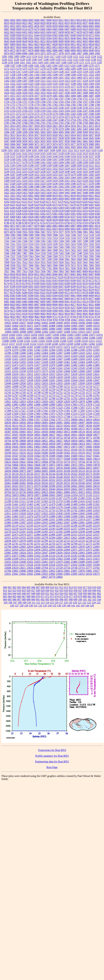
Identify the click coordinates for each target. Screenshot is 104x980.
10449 (59, 323)
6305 (67, 208)
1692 (19, 99)
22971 (74, 550)
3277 (49, 129)
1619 (79, 90)
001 (10, 587)
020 (99, 587)
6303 (55, 208)
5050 (25, 141)
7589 (13, 259)
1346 (55, 75)
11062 (63, 335)
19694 (45, 462)
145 (92, 606)
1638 (67, 93)
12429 (96, 356)
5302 (61, 177)
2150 (85, 108)
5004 (55, 132)
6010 (55, 196)
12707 (45, 386)
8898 (43, 305)
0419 (85, 29)
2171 (13, 114)
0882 (49, 50)
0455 (43, 32)
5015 (25, 135)
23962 (52, 574)
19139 (52, 450)
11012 (74, 332)
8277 (7, 292)
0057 (43, 26)
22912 (8, 550)
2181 (67, 114)
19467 (22, 459)
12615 (52, 374)
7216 (43, 244)
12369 (45, 347)
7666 (55, 265)
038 (85, 590)
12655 (59, 383)
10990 (82, 329)
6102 (7, 202)
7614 (37, 262)
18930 (45, 444)
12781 (96, 395)
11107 (70, 341)
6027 (31, 199)
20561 (8, 486)
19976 (8, 468)
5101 (10, 150)
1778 (31, 105)
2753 (67, 120)
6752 (43, 223)
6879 (37, 226)
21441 (15, 504)
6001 (31, 196)
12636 (15, 380)
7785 (43, 268)
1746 (55, 99)
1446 (37, 78)
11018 (96, 332)
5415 (61, 190)
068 (29, 596)
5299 (43, 177)
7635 (79, 262)
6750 (31, 223)
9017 (73, 305)
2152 (97, 108)
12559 (30, 371)
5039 (67, 138)
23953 (45, 574)
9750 (85, 317)
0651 (37, 41)
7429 (91, 250)
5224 (67, 168)
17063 (74, 404)
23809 (30, 571)
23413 (89, 559)
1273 (13, 69)
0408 (73, 29)
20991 (52, 495)
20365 (74, 480)
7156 (73, 238)
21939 (37, 519)
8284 (25, 292)
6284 (13, 208)
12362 (92, 344)
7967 (49, 271)
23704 (45, 568)
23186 (82, 556)
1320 (31, 72)
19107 (15, 450)
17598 (30, 417)
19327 (89, 453)
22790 (8, 547)
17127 (8, 407)
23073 (15, 556)
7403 (43, 250)
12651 (30, 383)
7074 (55, 232)
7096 (55, 235)
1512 (49, 81)
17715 (74, 417)
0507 (7, 35)
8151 (31, 280)
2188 (91, 114)
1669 (91, 93)
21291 (89, 498)
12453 (8, 362)
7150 (37, 238)
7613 (31, 262)
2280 (97, 117)
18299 (96, 426)
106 (10, 602)
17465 (37, 414)
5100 (4, 150)
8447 (25, 299)
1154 (82, 59)
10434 (96, 320)
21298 (8, 501)
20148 (59, 474)
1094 (23, 56)
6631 (13, 220)
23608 (8, 568)
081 (90, 596)
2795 (61, 123)
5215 (19, 168)
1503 (13, 81)
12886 (37, 404)
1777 (25, 105)
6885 (67, 226)
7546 (67, 253)
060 (90, 593)
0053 (19, 26)
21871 (22, 516)
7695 (97, 265)
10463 (8, 326)
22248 (59, 529)
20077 (30, 471)
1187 (100, 62)
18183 (44, 426)
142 (78, 606)
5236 (43, 171)
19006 (74, 444)
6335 (37, 211)
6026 (25, 199)
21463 (30, 504)
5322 (73, 180)
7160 (97, 238)
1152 (70, 59)
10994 (8, 332)
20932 (8, 495)
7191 (7, 244)
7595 (31, 259)
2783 (91, 120)
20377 (82, 480)
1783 (61, 105)
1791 (13, 108)
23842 (37, 571)
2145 (55, 108)
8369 (61, 292)
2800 (91, 123)
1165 (46, 62)
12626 (37, 377)
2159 (43, 111)
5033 (31, 138)
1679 (49, 96)
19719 (67, 462)
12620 (89, 374)
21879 (45, 516)
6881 (43, 226)
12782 (8, 398)
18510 (82, 432)
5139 (25, 156)
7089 (31, 235)
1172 (88, 62)
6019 (79, 196)
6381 (55, 214)
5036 (49, 138)
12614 (45, 374)
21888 (67, 516)
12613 (37, 374)
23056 (74, 553)
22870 (82, 547)
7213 (25, 244)
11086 (41, 338)
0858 (85, 47)
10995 (15, 332)
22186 (74, 525)
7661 (37, 265)
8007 (79, 271)
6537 (73, 217)
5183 (55, 162)
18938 (52, 444)
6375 (49, 214)
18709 (22, 438)
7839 (79, 268)
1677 (37, 96)
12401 (30, 353)
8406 (79, 295)
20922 (89, 492)
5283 (97, 174)
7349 (67, 247)
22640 (82, 538)
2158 (37, 111)
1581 (97, 87)
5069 (31, 144)
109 (24, 602)
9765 (55, 320)
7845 (85, 268)
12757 (89, 392)
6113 (19, 202)
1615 (55, 90)
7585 (91, 256)
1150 (58, 59)
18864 (8, 444)
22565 (37, 538)
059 (85, 593)
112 (38, 602)
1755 (13, 102)
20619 (8, 489)
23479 (59, 562)
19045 (15, 447)
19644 (30, 462)
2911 (79, 126)
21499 (89, 504)
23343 (45, 559)
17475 (52, 414)
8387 (25, 295)
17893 (22, 420)
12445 (45, 359)
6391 (73, 214)
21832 (45, 513)
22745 (30, 544)
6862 (7, 226)
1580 (91, 87)
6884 (61, 226)
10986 (52, 329)
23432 (8, 562)
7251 (85, 244)
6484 (43, 217)
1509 (31, 81)
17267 (82, 407)
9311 (97, 311)
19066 (52, 447)
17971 (59, 420)
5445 (67, 193)
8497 (49, 302)
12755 (82, 392)
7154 (61, 238)
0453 (31, 32)
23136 (59, 556)
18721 (30, 438)
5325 (91, 180)
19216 (22, 453)
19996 (30, 468)
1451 (61, 78)
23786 (8, 571)
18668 (89, 435)
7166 (25, 241)
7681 (85, 265)
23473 (52, 562)
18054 (30, 423)
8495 (43, 302)
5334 (49, 184)
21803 (82, 510)
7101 (61, 235)
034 (66, 590)
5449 (91, 193)
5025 (79, 135)
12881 (96, 401)
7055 (25, 232)
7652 (19, 265)
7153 (55, 238)
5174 (97, 159)
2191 (13, 117)
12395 (96, 350)
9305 (85, 311)
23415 (96, 559)
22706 (45, 541)
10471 (30, 326)
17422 (96, 410)
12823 (22, 401)
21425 (89, 501)
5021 (61, 135)
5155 (79, 156)
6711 (91, 220)
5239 (61, 171)
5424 (19, 193)
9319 (31, 314)
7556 (7, 256)
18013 (82, 420)
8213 (97, 286)
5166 (49, 159)
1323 (49, 72)
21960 (59, 519)
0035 (79, 23)
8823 (19, 305)
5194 (19, 165)
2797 (73, 123)
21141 (15, 498)
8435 (7, 299)
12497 (37, 368)
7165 (19, 241)
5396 (73, 187)
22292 (30, 532)
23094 (30, 556)
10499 (89, 326)
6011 (61, 196)
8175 (13, 283)
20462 (8, 483)
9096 (31, 308)
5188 (79, 162)
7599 (55, 259)
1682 (61, 96)
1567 (13, 87)
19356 (22, 456)
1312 (85, 69)
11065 (77, 335)
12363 (99, 344)
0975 (13, 53)
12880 (89, 401)
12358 (70, 344)
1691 (13, 99)
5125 (43, 153)
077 (71, 596)
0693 (85, 41)
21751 (45, 510)
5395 (67, 187)
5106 (40, 150)
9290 (25, 311)
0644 (97, 38)
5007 (73, 132)
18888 (22, 444)
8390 (31, 295)
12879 (82, 401)
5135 (97, 153)
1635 (55, 93)
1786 (79, 105)
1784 (67, 105)
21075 (82, 495)
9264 (85, 308)
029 (43, 590)
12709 (59, 386)
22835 (52, 547)
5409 (25, 190)
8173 (97, 280)
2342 (25, 120)
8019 (97, 271)
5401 (7, 190)
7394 (25, 250)
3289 (25, 132)
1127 (10, 59)
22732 (96, 541)
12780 (89, 395)
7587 (7, 259)
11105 (56, 341)
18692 (8, 438)
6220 (85, 202)
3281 (73, 129)
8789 (91, 302)
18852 (82, 441)
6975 (7, 232)
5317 (43, 180)
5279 (73, 174)
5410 (31, 190)
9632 (61, 314)
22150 (30, 525)
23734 (67, 568)
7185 (67, 241)
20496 (30, 483)
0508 (13, 35)
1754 (7, 102)
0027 (31, 23)
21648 (67, 507)
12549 (89, 368)
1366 (19, 78)
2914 (97, 126)
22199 (82, 525)
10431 (82, 320)
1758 (31, 102)
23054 (67, 553)
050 (43, 593)
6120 (43, 202)
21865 (15, 516)
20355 (59, 480)
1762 (55, 102)
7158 (85, 238)
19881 (67, 465)
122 (84, 602)
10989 (74, 329)
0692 (79, 41)
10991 (89, 329)
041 (99, 590)
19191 (96, 450)
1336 (97, 72)
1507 (25, 81)
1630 (25, 93)
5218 (37, 168)
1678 (43, 96)
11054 (34, 335)
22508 (67, 535)
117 (61, 602)
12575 (45, 371)
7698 (7, 268)
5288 (25, 177)
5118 (100, 150)
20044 (82, 468)
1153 (76, 59)
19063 (37, 447)
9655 (13, 317)
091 (38, 599)
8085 (85, 274)
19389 (52, 456)
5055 (49, 141)
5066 (13, 144)
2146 (61, 108)
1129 (22, 59)
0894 (85, 50)
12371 (59, 347)
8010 (91, 271)
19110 (23, 450)
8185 (61, 283)
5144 (55, 156)
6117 (31, 202)
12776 (67, 395)
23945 (30, 574)
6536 (67, 217)
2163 (61, 111)
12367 (30, 347)
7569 (55, 256)
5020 (55, 135)
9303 (73, 311)
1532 (43, 84)
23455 (37, 562)
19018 (96, 444)
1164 (40, 62)
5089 (49, 147)
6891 (91, 226)
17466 (45, 414)
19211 (15, 453)
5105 (34, 150)
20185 (96, 474)
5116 (94, 150)
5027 (91, 135)
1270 (91, 65)
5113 (76, 150)
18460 (52, 432)
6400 (13, 217)
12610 (15, 374)
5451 (7, 196)
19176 (81, 450)
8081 (73, 274)
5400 (97, 187)
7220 (55, 244)
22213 (8, 529)
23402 (82, 559)
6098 (85, 199)
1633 (43, 93)
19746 (89, 462)
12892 (59, 404)
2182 (73, 114)
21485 (59, 504)
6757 (73, 223)
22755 (52, 544)
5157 (91, 156)
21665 (82, 507)
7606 (91, 259)
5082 (7, 147)
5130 (67, 153)
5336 (55, 184)
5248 (19, 174)
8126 (49, 277)
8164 (61, 280)
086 (14, 599)
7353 (79, 247)
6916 (13, 229)
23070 (96, 553)
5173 (91, 159)
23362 (59, 559)
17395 (82, 410)
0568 (73, 35)
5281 (85, 174)
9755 (7, 320)
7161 (7, 241)
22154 (37, 525)
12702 (37, 386)
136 (59, 606)
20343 (45, 480)
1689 (7, 99)
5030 (13, 138)
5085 (25, 147)
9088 (97, 305)
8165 (67, 280)
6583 (85, 217)
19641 (22, 462)
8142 (91, 277)
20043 (74, 468)
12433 (22, 359)
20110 (82, 471)
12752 (67, 392)
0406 (61, 29)
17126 (96, 404)
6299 (31, 208)
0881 (43, 50)
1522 (13, 84)
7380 (97, 247)
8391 (37, 295)
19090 (96, 447)
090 (33, 599)
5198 (43, 165)
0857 (79, 47)
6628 (91, 217)
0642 (85, 38)
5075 (61, 144)
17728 (82, 417)
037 (80, 590)
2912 (85, 126)
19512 (37, 459)
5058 (67, 141)
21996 (15, 522)
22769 (74, 544)
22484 (37, 535)
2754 (73, 120)
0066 (97, 26)
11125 (40, 344)
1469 (79, 78)
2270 (37, 117)
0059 (55, 26)
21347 (37, 501)
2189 (97, 114)
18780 (96, 438)
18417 (30, 432)
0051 (7, 26)
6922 (49, 229)
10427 (74, 320)
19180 (89, 450)
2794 (55, 123)
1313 (91, 69)
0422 (7, 32)
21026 (67, 495)
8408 (85, 295)
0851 (43, 47)
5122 (25, 153)
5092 (67, 147)
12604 (67, 371)
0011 (61, 20)
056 (71, 593)
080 (85, 596)
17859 (8, 420)
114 (47, 602)
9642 (79, 314)
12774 (52, 395)
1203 (49, 65)
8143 (97, 277)
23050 (59, 553)
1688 (97, 96)
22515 (74, 535)
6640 (61, 220)
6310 (97, 208)
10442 (37, 323)
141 (73, 606)
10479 (37, 326)
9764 (49, 320)
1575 (61, 87)
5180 (37, 162)
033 (61, 590)
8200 (25, 286)
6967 (79, 229)
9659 (25, 317)
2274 (61, 117)
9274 (7, 311)
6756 (67, 223)
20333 (30, 480)
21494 (82, 504)
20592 (59, 486)
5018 (43, 135)
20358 (67, 480)
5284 (7, 177)
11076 (5, 338)
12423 (67, 356)
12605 (74, 371)
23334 (30, 559)
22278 (8, 532)
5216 (25, 168)
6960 (67, 229)
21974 (82, 519)
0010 (55, 20)
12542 (67, 368)
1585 (25, 90)
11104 (49, 341)
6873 (19, 226)
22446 (96, 532)
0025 (25, 23)
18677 (96, 435)
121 (80, 602)
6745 (97, 220)
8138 (79, 277)
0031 (55, 23)
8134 (73, 277)
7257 (13, 247)
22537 (96, 535)
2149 (79, 108)
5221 (49, 168)
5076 (67, 144)
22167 (45, 525)
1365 (13, 78)
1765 (73, 102)
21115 (96, 495)
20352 (52, 480)
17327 (22, 410)
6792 (79, 223)
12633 (89, 377)
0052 (13, 26)
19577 (59, 459)
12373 (74, 347)
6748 (19, 223)
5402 (13, 190)
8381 (97, 292)
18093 (74, 423)
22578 (45, 538)
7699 (13, 268)
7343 (55, 247)
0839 (19, 47)
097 (66, 599)
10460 (89, 323)
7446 (7, 253)
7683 (91, 265)
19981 (15, 468)
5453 (19, 196)
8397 (67, 295)
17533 (82, 414)
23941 (15, 574)
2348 (61, 120)
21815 (15, 513)
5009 (85, 132)
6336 (43, 211)
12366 (22, 347)
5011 (97, 132)
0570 (85, 35)
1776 (19, 105)
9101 (43, 308)
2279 (91, 117)
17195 (52, 407)
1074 (37, 53)
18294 (89, 426)
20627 (30, 489)
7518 (43, 253)
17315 (15, 410)
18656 (82, 435)
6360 (31, 214)
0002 (13, 20)
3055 (37, 129)
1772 (13, 105)
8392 (43, 295)
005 (29, 587)
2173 (25, 114)
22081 (82, 522)
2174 (31, 114)
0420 (91, 29)
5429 (37, 193)
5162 (25, 159)
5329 (19, 184)
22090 (89, 522)
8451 (37, 299)
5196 (31, 165)
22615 (67, 538)
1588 (43, 90)
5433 (43, 193)
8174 (7, 283)
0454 (37, 32)
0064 (85, 26)
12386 (67, 350)
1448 (43, 78)
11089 (48, 338)
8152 (37, 280)
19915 (74, 465)
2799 (85, 123)
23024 (22, 553)
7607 (97, 259)
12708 (52, 386)
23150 (67, 556)
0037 (85, 23)
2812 (97, 123)
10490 (59, 326)
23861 (67, 571)
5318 (49, 180)
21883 (59, 516)
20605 (89, 486)
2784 (97, 120)
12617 (67, 374)
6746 (7, 223)
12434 (30, 359)
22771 (82, 544)
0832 (79, 44)
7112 (85, 235)
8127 (55, 277)
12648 (8, 383)
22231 (30, 529)
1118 (58, 56)
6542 (79, 217)
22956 (52, 550)
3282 (79, 129)
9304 (79, 311)
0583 (13, 38)
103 (94, 599)
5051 (31, 141)
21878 (37, 516)
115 (52, 602)
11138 (48, 344)
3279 (61, 129)
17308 (8, 410)
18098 (89, 423)
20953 (15, 495)
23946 (37, 574)
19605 (89, 459)
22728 (89, 541)
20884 (67, 492)
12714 (82, 386)
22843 (59, 547)
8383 (13, 295)
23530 (37, 565)
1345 (49, 75)
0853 (55, 47)
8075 (67, 274)
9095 (25, 308)
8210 (79, 286)
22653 (96, 538)
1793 (19, 108)
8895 (31, 305)
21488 (67, 504)
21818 (22, 513)
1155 (88, 59)
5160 (13, 159)
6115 (25, 202)
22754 (45, 544)
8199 (19, 286)
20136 (30, 474)
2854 (67, 126)
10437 (22, 323)
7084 (7, 235)
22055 (45, 522)
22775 (89, 544)
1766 (79, 102)
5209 (79, 165)
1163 (34, 62)
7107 (79, 235)
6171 (49, 202)
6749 (25, 223)
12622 (8, 377)
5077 (73, 144)
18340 (52, 429)
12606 (82, 371)
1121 (76, 56)
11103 (42, 341)
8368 (55, 292)
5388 (37, 187)
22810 (30, 547)
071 (43, 596)
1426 (31, 78)
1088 (85, 53)
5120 (13, 153)
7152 (49, 238)
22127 (22, 525)
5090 (55, 147)
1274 (19, 69)
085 (10, 599)
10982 (22, 329)
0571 (91, 35)
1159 (10, 62)
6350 (73, 211)
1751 (85, 99)
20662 (74, 489)
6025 (19, 199)
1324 (55, 72)
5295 (31, 177)
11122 (33, 344)
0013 (73, 20)
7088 (25, 235)
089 (29, 599)
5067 (19, 144)
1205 (61, 65)
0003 (19, 20)
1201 (37, 65)
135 (54, 606)
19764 (8, 465)
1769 (97, 102)
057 (75, 593)
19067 (59, 447)
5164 (37, 159)
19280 (45, 453)
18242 (67, 426)
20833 (45, 492)
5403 (19, 190)
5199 (49, 165)
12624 (22, 377)
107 (15, 602)
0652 (43, 41)
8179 (31, 283)
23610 (15, 568)
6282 (97, 205)
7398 (31, 250)
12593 (59, 371)
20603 (82, 486)
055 (66, 593)
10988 (67, 329)
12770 (37, 395)
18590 (22, 435)
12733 (67, 389)
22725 (82, 541)
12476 (30, 365)
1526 (37, 84)
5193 (13, 165)
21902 (96, 516)
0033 (67, 23)
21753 (52, 510)
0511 (31, 35)
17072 (82, 404)
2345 (43, 120)
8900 (55, 305)
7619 (55, 262)
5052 (37, 141)
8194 (91, 283)
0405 (55, 29)
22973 (89, 550)
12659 (89, 383)
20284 (96, 477)
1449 (49, 78)
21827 (37, 513)
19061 (30, 447)
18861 (89, 441)
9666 (43, 317)
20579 (37, 486)
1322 (43, 72)
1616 (61, 90)
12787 (45, 398)
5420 (91, 190)
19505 (30, 459)
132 (40, 606)
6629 (97, 217)
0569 (79, 35)
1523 (19, 84)
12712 (74, 386)
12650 (22, 383)
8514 (85, 302)
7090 (37, 235)
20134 (15, 474)
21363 (45, 501)
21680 (15, 510)
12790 (59, 398)
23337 (37, 559)
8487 (37, 302)
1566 (7, 87)
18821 (45, 441)
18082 (67, 423)
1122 (81, 56)
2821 (55, 126)
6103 (13, 202)
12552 (15, 371)
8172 (91, 280)
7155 (67, 238)
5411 (37, 190)
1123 (87, 56)
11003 (52, 332)
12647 (96, 380)
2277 (79, 117)
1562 (79, 84)
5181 (43, 162)
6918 (25, 229)
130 (31, 606)
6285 (19, 208)
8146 (19, 280)
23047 (45, 553)
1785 (73, 105)
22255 (67, 529)
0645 (7, 41)
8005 (73, 271)
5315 (31, 180)
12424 (74, 356)
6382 (61, 214)
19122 (37, 450)
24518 (89, 574)
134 (50, 606)
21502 (8, 507)
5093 (73, 147)
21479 (52, 504)
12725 (30, 389)
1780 (43, 105)
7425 (79, 250)
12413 (8, 356)
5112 (70, 150)
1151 (64, 59)
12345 (55, 344)
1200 (31, 65)
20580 (45, 486)
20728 (22, 492)
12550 (96, 368)
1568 (19, 87)
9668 (49, 317)
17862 (15, 420)
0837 (13, 47)
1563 (85, 84)
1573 (49, 87)
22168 (52, 525)
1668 (85, 93)
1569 (25, 87)
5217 (31, 168)
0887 (61, 50)
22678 (22, 541)
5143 (49, 156)
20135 (22, 474)
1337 (7, 75)
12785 (30, 398)
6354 (91, 211)
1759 (37, 102)
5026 (85, 135)
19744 (82, 462)
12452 (96, 359)
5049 (19, 141)
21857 (96, 513)
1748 (67, 99)
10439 (30, 323)
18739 (52, 438)
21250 (52, 498)
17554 (15, 417)
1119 (64, 56)
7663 (43, 265)
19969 (89, 465)
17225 (59, 407)
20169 (82, 474)
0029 (43, 23)
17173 (37, 407)
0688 (55, 41)
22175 (59, 525)
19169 (74, 450)
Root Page (52, 767)
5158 (97, 156)
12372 (67, 347)
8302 (37, 292)
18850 (74, 441)
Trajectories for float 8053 (52, 750)
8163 (55, 280)
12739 (89, 389)
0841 (31, 47)
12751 (59, 392)
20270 (74, 477)
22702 (37, 541)
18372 (82, 429)
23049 (52, 553)
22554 (15, 538)
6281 (91, 205)
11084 (26, 338)
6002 (37, 196)
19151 (67, 450)
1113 (29, 56)
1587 (37, 90)
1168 (64, 62)
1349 (73, 75)
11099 (13, 341)
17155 (22, 407)
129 (26, 606)
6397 (7, 217)
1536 (61, 84)
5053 (43, 141)
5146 (67, 156)
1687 (91, 96)
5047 (7, 141)
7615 (43, 262)
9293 (37, 311)
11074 (99, 335)
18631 (59, 435)
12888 (45, 404)
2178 (49, 114)
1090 (97, 53)
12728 (45, 389)
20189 (8, 477)
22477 (30, 535)
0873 (97, 47)
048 (33, 593)
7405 (49, 250)
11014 (81, 332)
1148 (46, 59)
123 (89, 602)
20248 (59, 477)
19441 (96, 456)
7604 (79, 259)
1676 (31, 96)
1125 (99, 56)
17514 (74, 414)
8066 (55, 274)
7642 (91, 262)
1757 (25, 102)
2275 (67, 117)
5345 (67, 184)
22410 (74, 532)
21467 (37, 504)
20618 (96, 486)
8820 (13, 305)
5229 (97, 168)
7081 (85, 232)
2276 (73, 117)
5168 (61, 159)
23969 (59, 574)
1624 (7, 93)
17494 (67, 414)
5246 (7, 174)
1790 (7, 108)
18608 (45, 435)
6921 (43, 229)
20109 (74, 471)
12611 (22, 374)
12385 (59, 350)
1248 (79, 65)
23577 (67, 565)
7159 (91, 238)
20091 (45, 471)
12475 (22, 365)
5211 (91, 165)
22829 (45, 547)
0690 (67, 41)
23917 (96, 571)
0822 (31, 44)
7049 (19, 232)
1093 (17, 56)
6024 (13, 199)
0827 (49, 44)
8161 (43, 280)
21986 (8, 522)
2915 (7, 129)
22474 (22, 535)
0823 (37, 44)
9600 (37, 314)
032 (57, 590)
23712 (52, 568)
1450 (55, 78)
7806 (55, 268)
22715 (52, 541)
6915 (7, 229)
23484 (74, 562)
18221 (52, 426)
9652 (7, 317)
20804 (30, 492)
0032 (61, 23)
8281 (19, 292)
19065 (45, 447)
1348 (67, 75)
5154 (73, 156)
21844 (74, 513)
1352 (91, 75)
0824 (43, 44)
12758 (96, 392)
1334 (85, 72)
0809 (13, 44)
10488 (52, 326)
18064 (37, 423)
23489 (82, 562)
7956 (43, 271)
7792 (49, 268)
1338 (13, 75)
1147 (40, 59)
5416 (67, 190)
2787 (19, 123)
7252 (91, 244)
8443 (13, 299)
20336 (37, 480)
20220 (22, 477)
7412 (61, 250)
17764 (89, 417)
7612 (25, 262)
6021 (91, 196)
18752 (59, 438)
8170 (85, 280)
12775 (59, 395)
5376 (79, 184)
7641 (85, 262)
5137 (13, 156)
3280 (67, 129)
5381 (7, 187)
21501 (96, 504)
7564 (37, 256)
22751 (37, 544)
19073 (74, 447)
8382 (7, 295)
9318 (25, 314)
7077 (61, 232)
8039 (19, 274)
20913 (82, 492)
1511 (43, 81)
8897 (37, 305)
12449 (74, 359)
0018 (97, 20)
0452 (25, 32)
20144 (52, 474)
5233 (25, 171)
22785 (96, 544)
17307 (96, 407)
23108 (45, 556)
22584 (52, 538)
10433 (89, 320)
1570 (31, 87)
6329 (25, 211)
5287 (19, 177)
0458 (61, 32)
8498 (55, 302)
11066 (85, 335)
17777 (96, 417)
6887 (73, 226)
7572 (61, 256)
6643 (79, 220)
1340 (25, 75)
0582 (7, 38)
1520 (97, 81)
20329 (22, 480)
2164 (67, 111)
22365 (45, 532)
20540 (82, 483)
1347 (61, 75)
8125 (43, 277)
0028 (37, 23)
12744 (15, 392)
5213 (7, 168)
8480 (97, 299)
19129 (44, 450)
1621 (85, 90)
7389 (19, 250)
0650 (31, 41)
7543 (61, 253)
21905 (8, 519)
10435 (8, 323)
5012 (7, 135)
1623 (97, 90)
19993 (22, 468)
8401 (73, 295)
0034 (73, 23)
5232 (19, 171)
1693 (25, 99)
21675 (8, 510)
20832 (37, 492)
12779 (82, 395)
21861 (8, 516)
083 (99, 596)
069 (33, 596)
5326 (97, 180)
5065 (7, 144)
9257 (73, 308)
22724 (74, 541)
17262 (67, 407)
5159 (7, 159)
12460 (59, 362)
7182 (49, 241)
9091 (7, 308)
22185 (67, 525)
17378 (59, 410)
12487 (8, 368)
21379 (59, 501)
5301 (55, 177)
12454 (15, 362)
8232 (49, 289)
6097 (79, 199)
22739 (8, 544)
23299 (15, 559)
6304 (61, 208)
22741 (15, 544)
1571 (37, 87)
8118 (25, 277)
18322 (37, 429)
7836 (73, 268)
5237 (49, 171)
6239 (43, 205)
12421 (59, 356)
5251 (37, 174)
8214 (7, 289)
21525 (22, 507)
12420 (52, 356)
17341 (45, 410)
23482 (67, 562)
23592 (74, 565)
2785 (7, 123)
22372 (52, 532)
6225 (13, 205)
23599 (96, 565)
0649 (25, 41)
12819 (89, 398)
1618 (73, 90)
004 (24, 587)
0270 (31, 29)
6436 (31, 217)
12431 (15, 359)
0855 (67, 47)
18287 (81, 426)
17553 (8, 417)
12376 (89, 347)
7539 (55, 253)
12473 (15, 365)
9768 (67, 320)
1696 (43, 99)
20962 (23, 495)
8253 (85, 289)
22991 (15, 553)
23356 (52, 559)
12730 (59, 389)
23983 (67, 574)
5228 (91, 168)
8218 (31, 289)
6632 (19, 220)
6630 (7, 220)
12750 (52, 392)
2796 (67, 123)
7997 (67, 271)
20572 (22, 486)
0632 (61, 38)
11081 (12, 338)
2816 (25, 126)
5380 (97, 184)
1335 (91, 72)
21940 (45, 519)
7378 (91, 247)
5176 (13, 162)
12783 (15, 398)
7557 (13, 256)
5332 (37, 184)
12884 (22, 404)
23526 (30, 565)
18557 (8, 435)
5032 (25, 138)
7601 (67, 259)
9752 (91, 317)
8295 (31, 292)
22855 (74, 547)
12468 (89, 362)
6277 (67, 205)
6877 (31, 226)
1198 (19, 65)
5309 (7, 180)
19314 (74, 453)
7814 (61, 268)
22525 (89, 535)
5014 (19, 135)
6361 (37, 214)
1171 (82, 62)
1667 (79, 93)
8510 (73, 302)
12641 (52, 380)
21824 (30, 513)
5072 (43, 144)
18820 (37, 441)
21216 (44, 498)
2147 (67, 108)
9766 (61, 320)
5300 (49, 177)
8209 (73, 286)
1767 (85, 102)
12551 (8, 371)
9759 (25, 320)
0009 (49, 20)
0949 (91, 50)
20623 (22, 489)
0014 (79, 20)
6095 (67, 199)
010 (52, 587)
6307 (79, 208)
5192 (7, 165)
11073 (92, 335)
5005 (61, 132)
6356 (7, 214)
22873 (89, 547)
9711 (55, 317)
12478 (45, 365)
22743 (22, 544)
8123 (37, 277)
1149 (52, 59)
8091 (7, 277)
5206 (61, 165)
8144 (7, 280)
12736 (82, 389)
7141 (25, 238)
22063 (59, 522)
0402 (43, 29)
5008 (79, 132)
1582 (7, 90)
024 (19, 590)
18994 (67, 444)
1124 (93, 56)
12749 (45, 392)
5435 (55, 193)
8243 (61, 289)
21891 (82, 516)
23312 (22, 559)
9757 (13, 320)
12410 (82, 353)
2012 (37, 108)
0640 (73, 38)
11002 (45, 332)
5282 (91, 174)
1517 (79, 81)
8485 (25, 302)
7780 (37, 268)
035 (71, 590)
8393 (49, 295)
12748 (37, 392)
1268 (85, 65)
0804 (91, 41)
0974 (7, 53)
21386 (67, 501)
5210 (85, 165)
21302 (15, 501)
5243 (85, 171)
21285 (74, 498)
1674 (25, 96)
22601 (59, 538)
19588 (67, 459)
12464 (82, 362)
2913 (91, 126)
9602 (43, 314)
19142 (59, 450)
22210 (96, 525)
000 (5, 587)
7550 (85, 253)
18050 (22, 423)
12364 (8, 347)
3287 (13, 132)
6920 (37, 229)
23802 (15, 571)
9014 (67, 305)
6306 (73, 208)
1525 (31, 84)
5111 (64, 150)
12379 (15, 350)
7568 (49, 256)
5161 (19, 159)
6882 (49, 226)
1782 (55, 105)
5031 (19, 138)
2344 (37, 120)
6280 (85, 205)
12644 (74, 380)
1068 (31, 53)
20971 (37, 495)
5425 (25, 193)
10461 (96, 323)
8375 (79, 292)
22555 (22, 538)
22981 (96, 550)
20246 (52, 477)
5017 (37, 135)
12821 (8, 401)
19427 (89, 456)
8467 (61, 299)
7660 (31, 265)
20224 (30, 477)
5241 (73, 171)
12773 (45, 395)
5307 (91, 177)
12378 (8, 350)
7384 (13, 250)
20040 (67, 468)
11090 (56, 338)
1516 (73, 81)
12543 (74, 368)
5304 (73, 177)
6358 (19, 214)
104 (99, 599)
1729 (49, 99)
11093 (77, 338)
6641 (67, 220)
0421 (97, 29)
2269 (31, 117)
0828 (55, 44)
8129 (61, 277)
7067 (43, 232)
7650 (13, 265)
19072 (67, 447)
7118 (91, 235)
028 (38, 590)
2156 (25, 111)
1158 (4, 62)
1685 (79, 96)
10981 (15, 329)
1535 (55, 84)
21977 (89, 519)
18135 (22, 426)
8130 (67, 277)
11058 (56, 335)
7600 (61, 259)
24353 (82, 574)
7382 (7, 250)
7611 (19, 262)
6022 (97, 196)
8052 (37, 274)
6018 (73, 196)
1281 (61, 69)
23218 (96, 556)
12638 (30, 380)
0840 (25, 47)
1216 (73, 65)
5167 (55, 159)
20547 (89, 483)
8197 (7, 286)
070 (38, 596)
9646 (91, 314)
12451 (89, 359)
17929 (45, 420)
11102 (34, 341)
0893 (79, 50)
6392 (79, 214)
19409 (74, 456)
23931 (8, 574)
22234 (37, 529)
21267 (59, 498)
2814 (13, 126)
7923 (25, 271)
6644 (85, 220)
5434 (49, 193)
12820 (96, 398)
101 (85, 599)
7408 (55, 250)
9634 (67, 314)
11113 (5, 344)
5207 (67, 165)
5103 (22, 150)
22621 (74, 538)
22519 (82, 535)
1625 (13, 93)
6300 (37, 208)
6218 (73, 202)
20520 (37, 483)
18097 (82, 423)
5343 (61, 184)
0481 (91, 32)
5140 (31, 156)
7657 (25, 265)
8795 (97, 302)
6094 (61, 199)
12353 (62, 344)
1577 (73, 87)
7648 (7, 265)
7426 (85, 250)
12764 (8, 395)
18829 (67, 441)
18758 (67, 438)
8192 (79, 283)
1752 (91, 99)
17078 (89, 404)
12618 (74, 374)
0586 (19, 38)
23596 (82, 565)
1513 (55, 81)
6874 (25, 226)
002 (14, 587)
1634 (49, 93)
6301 (43, 208)
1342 (37, 75)
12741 (96, 389)
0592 (37, 38)
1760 (43, 102)
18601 (37, 435)
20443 (96, 480)
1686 (85, 96)
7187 (79, 241)
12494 (22, 368)
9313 (13, 314)
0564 (49, 35)
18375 (89, 429)
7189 (91, 241)
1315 (7, 72)
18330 (45, 429)
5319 (55, 180)
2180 (61, 114)
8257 (97, 289)
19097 (8, 450)
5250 (31, 174)
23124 (52, 556)
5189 (85, 162)
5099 (97, 147)
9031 (91, 305)
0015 (85, 20)
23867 (74, 571)
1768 (91, 102)
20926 (96, 492)
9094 (19, 308)
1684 (73, 96)
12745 (22, 392)
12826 (45, 401)
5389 (43, 187)
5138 (19, 156)
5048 (13, 141)
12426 (82, 356)
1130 (28, 59)
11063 (70, 335)
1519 (91, 81)
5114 (82, 150)
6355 (97, 211)
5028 (97, 135)
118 (66, 602)
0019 (7, 23)
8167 (79, 280)
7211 (13, 244)
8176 (19, 283)
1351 (85, 75)
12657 (74, 383)
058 (80, 593)
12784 (22, 398)
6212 (67, 202)
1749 (73, 99)
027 (33, 590)
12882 (8, 404)
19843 (30, 465)
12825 (37, 401)
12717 (96, 386)
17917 (37, 420)
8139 (85, 277)
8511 (79, 302)
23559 (59, 565)
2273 (55, 117)
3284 (91, 129)
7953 (37, 271)
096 (61, 599)
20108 (67, 471)
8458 (43, 299)
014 (71, 587)
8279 (13, 292)
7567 (43, 256)
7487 (25, 253)
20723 (15, 492)
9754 (97, 317)
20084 (37, 471)
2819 (43, 126)
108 (20, 602)
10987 (59, 329)
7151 (43, 238)
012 (61, 587)
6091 (43, 199)
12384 (52, 350)
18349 (59, 429)
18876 (15, 444)
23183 (74, 556)
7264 (49, 247)
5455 (25, 196)
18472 (67, 432)
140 (68, 606)
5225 (73, 168)
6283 (7, 208)
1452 (67, 78)
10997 (30, 332)
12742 (8, 392)
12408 (67, 353)
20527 (52, 483)
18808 (22, 441)
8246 (67, 289)
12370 (52, 347)
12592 (52, 371)
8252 (79, 289)
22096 (8, 525)
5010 (91, 132)
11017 (89, 332)
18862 (96, 441)
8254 (91, 289)
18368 (74, 429)
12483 (82, 365)
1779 (37, 105)
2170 (7, 114)
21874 (30, 516)
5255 (55, 174)
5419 (85, 190)
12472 (8, 365)
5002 (43, 132)
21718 (30, 510)
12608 (96, 371)
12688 (96, 383)
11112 (99, 341)
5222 (55, 168)
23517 (22, 565)
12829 (67, 401)
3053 (25, 129)
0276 (37, 29)
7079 (73, 232)
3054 (31, 129)
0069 (19, 29)
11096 (92, 338)
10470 (22, 326)
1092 (11, 56)
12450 (82, 359)
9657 (19, 317)
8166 (73, 280)
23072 (8, 556)
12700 (22, 386)
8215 (13, 289)
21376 (52, 501)
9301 (61, 311)
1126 (4, 59)
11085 (34, 338)
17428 (8, 414)
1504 (19, 81)
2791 (43, 123)
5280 (79, 174)
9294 (43, 311)
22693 (30, 541)
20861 (59, 492)
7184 (61, 241)
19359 (30, 456)
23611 (22, 568)
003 (19, 587)
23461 (45, 562)
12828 (59, 401)
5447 (79, 193)
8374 (73, 292)
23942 (22, 574)
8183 (49, 283)
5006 (67, 132)
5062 (85, 141)
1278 (43, 69)
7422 (73, 250)
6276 (61, 205)
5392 (61, 187)
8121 (31, 277)
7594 (25, 259)
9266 (97, 308)
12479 (52, 365)
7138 (7, 238)
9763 (43, 320)
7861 (13, 271)
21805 (89, 510)
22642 (89, 538)
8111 (19, 277)
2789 (31, 123)
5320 (61, 180)
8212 (91, 286)
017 (85, 587)
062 (99, 593)
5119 (7, 153)
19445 (15, 459)
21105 (89, 495)
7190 (97, 241)
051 (47, 593)
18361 (67, 429)
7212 (19, 244)
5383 (13, 187)
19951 (82, 465)
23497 (96, 562)
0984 (19, 53)
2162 (55, 111)
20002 (45, 468)
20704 (8, 492)
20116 (89, 471)
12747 (30, 392)
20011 (52, 468)
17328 (30, 410)
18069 (52, 423)
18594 (30, 435)
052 (52, 593)
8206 (55, 286)
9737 (67, 317)
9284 (19, 311)
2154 (13, 111)
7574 (67, 256)
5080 (91, 144)
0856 (73, 47)
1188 (7, 65)
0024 (19, 23)
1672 (13, 96)
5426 (31, 193)
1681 (55, 96)
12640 (45, 380)
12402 (37, 353)
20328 (15, 480)
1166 (52, 62)
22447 (8, 535)
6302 (49, 208)
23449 (22, 562)
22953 (45, 550)
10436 (15, 323)
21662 (74, 507)
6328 (19, 211)
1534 (49, 84)
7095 (49, 235)
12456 (30, 362)
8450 (31, 299)
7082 (91, 232)
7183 (55, 241)
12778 (74, 395)
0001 (7, 20)
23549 (45, 565)
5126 (49, 153)
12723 (15, 389)
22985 (8, 553)
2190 (7, 117)
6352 (79, 211)
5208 (73, 165)
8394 (55, 295)
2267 (19, 117)
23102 (37, 556)
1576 (67, 87)
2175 (37, 114)
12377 (96, 347)
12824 (30, 401)
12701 (30, 386)
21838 (59, 513)
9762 (37, 320)
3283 (85, 129)
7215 (37, 244)
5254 (49, 174)
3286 (7, 132)
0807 (7, 44)
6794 (91, 223)
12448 (67, 359)
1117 (52, 56)
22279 (15, 532)
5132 (79, 153)
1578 (79, 87)
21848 (89, 513)
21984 (96, 519)
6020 (85, 196)
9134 (55, 308)
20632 (45, 489)
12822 (15, 401)
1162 (28, 62)
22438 (82, 532)
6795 (97, 223)
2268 (25, 117)
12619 (82, 374)
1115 (41, 56)
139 (64, 606)
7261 (31, 247)
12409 (74, 353)
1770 (7, 105)
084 (5, 599)
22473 (15, 535)
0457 (55, 32)
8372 (67, 292)
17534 (89, 414)
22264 (82, 529)
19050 (22, 447)
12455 (22, 362)
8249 (73, 289)
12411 (89, 353)
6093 (55, 199)
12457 (37, 362)
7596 (37, 259)
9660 (31, 317)
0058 (49, 26)
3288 (19, 132)
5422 (7, 193)
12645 (82, 380)
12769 (30, 395)
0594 (49, 38)
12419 (45, 356)
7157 (79, 238)
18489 (74, 432)
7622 (67, 262)
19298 (59, 453)
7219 (49, 244)
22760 (67, 544)
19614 (96, 459)
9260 (79, 308)
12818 (82, 398)
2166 (79, 111)
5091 (61, 147)
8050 (31, 274)
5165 (43, 159)
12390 (82, 350)
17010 (67, 404)
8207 (61, 286)
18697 (15, 438)
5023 (67, 135)
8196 (97, 283)
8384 (19, 295)
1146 (34, 59)
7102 (67, 235)
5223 (61, 168)
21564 (52, 507)
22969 (67, 550)
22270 (89, 529)
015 (75, 587)
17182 (45, 407)
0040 (91, 23)
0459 (67, 32)
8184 (55, 283)
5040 (73, 138)
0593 (43, 38)
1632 (37, 93)
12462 (74, 362)
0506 (97, 32)
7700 (19, 268)
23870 (82, 571)
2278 (85, 117)
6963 (73, 229)
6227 (25, 205)
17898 (30, 420)
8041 (25, 274)
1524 (25, 84)
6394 (91, 214)
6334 (31, 211)
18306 (8, 429)
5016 (31, 135)
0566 (61, 35)
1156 (94, 59)
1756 (19, 102)
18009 (74, 420)
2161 (49, 111)
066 (19, 596)
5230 (7, 171)
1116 (46, 56)
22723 (67, 541)
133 (45, 606)
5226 (79, 168)
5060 (73, 141)
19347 (15, 456)
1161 (22, 62)
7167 (31, 241)
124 (94, 602)
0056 (37, 26)
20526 (45, 483)
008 (43, 587)
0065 (91, 26)
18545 (89, 432)
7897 (19, 271)
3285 (97, 129)
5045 (91, 138)
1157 (100, 59)
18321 (30, 429)
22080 (74, 522)
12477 (37, 365)
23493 (89, 562)
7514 (37, 253)
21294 (96, 498)
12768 (22, 395)
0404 (49, 29)
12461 (67, 362)
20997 (60, 495)
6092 (49, 199)
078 (75, 596)
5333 (43, 184)
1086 (73, 53)
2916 (13, 129)
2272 (49, 117)
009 (47, 587)
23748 (74, 568)
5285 (13, 177)
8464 (55, 299)
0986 (25, 53)
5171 (79, 159)
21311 (22, 501)
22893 (96, 547)
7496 (31, 253)
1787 (85, 105)
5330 (25, 184)
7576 (73, 256)
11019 (5, 335)
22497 (59, 535)
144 (87, 606)
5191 (97, 162)
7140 (19, 238)
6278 (73, 205)
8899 (49, 305)
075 (61, 596)
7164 (13, 241)
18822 (52, 441)
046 (24, 593)
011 (57, 587)
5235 (37, 171)
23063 (82, 553)
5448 (85, 193)
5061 (79, 141)
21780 (67, 510)
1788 (91, 105)
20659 (67, 489)
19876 (59, 465)
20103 (60, 471)
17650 (52, 417)
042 (5, 593)
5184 (61, 162)
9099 (37, 308)
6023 (7, 199)
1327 (67, 72)
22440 (89, 532)
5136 (7, 156)
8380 (91, 292)
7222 (67, 244)
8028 (13, 274)
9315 (19, 314)
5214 (13, 168)
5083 (13, 147)
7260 (25, 247)
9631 (55, 314)
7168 (37, 241)
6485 (49, 217)
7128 (97, 235)
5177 (19, 162)
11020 (12, 335)
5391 (55, 187)
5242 (79, 171)
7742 (31, 268)
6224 (7, 205)
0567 (67, 35)
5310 (13, 180)
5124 (37, 153)
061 (94, 593)
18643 (67, 435)
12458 (45, 362)
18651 (74, 435)
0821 (25, 44)
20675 (82, 489)
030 (47, 590)
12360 (77, 344)
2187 (85, 114)
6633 (25, 220)
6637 (43, 220)
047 (29, 593)
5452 (13, 196)
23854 (59, 571)
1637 (61, 93)
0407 (67, 29)
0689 (61, 41)
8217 (25, 289)
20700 (96, 489)
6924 (61, 229)
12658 (82, 383)
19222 (30, 453)
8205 (49, 286)
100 (80, 599)
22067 (67, 522)
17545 (96, 414)
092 (43, 599)
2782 (85, 120)
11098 (5, 341)
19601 (82, 459)
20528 (59, 483)
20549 (96, 483)
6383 (67, 214)
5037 (55, 138)
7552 (91, 253)
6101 (97, 199)
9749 (79, 317)
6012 (67, 196)
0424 (19, 32)
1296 (79, 69)
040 (94, 590)
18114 (15, 426)
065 (14, 596)
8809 (7, 305)
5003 (49, 132)
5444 (61, 193)
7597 (43, 259)
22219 (22, 529)
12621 (96, 374)
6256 (49, 205)
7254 (7, 247)
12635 (8, 380)
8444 (19, 299)
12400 (22, 353)
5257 (61, 174)
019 (94, 587)
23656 (30, 568)
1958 (31, 108)
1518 (85, 81)
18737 (45, 438)
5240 (67, 171)
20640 (52, 489)
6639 (55, 220)
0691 (73, 41)
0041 (97, 23)
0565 (55, 35)
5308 (97, 177)
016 (80, 587)
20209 (15, 477)
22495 (45, 535)
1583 (13, 90)
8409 (91, 295)
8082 (79, 274)
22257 (74, 529)
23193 (89, 556)
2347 (55, 120)
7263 (43, 247)
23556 (52, 565)
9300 (55, 311)
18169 (37, 426)
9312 (7, 314)
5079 (85, 144)
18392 (15, 432)
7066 (37, 232)
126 (12, 606)
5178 (25, 162)
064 (10, 596)
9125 (49, 308)
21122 (8, 498)
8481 (7, 302)
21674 (96, 507)
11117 (12, 344)
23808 (22, 571)
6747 (13, 223)
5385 (25, 187)
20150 (67, 474)
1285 (73, 69)
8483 (19, 302)
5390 (49, 187)
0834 (91, 44)
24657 (45, 577)
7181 (43, 241)
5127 (55, 153)
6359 (25, 214)
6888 (79, 226)
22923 (22, 550)
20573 (30, 486)
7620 (61, 262)
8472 (73, 299)
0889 (73, 50)
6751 (37, 223)
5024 (73, 135)
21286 (81, 498)
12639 (37, 380)
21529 (30, 507)
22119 (15, 525)
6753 (49, 223)
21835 (52, 513)
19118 (30, 450)
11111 (92, 341)
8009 (85, 271)
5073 (49, 144)
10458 (82, 323)
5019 (49, 135)
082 (94, 596)
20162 (74, 474)
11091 (63, 338)
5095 (85, 147)
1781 (49, 105)
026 (29, 590)
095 (57, 599)
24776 (52, 577)
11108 (77, 341)
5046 (97, 138)
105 (6, 602)
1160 (16, 62)
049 (38, 593)
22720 (59, 541)
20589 (52, 486)
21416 (82, 501)
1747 (61, 99)
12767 (15, 395)
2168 (91, 111)
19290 (52, 453)
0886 (55, 50)
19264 (37, 453)
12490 (15, 368)
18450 (45, 432)
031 (52, 590)
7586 (97, 256)
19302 (67, 453)
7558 (19, 256)
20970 (30, 495)
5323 (79, 180)
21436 (8, 504)
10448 (52, 323)
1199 (25, 65)
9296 (49, 311)
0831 (73, 44)
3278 (55, 129)
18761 (74, 438)
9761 (31, 320)
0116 (25, 29)
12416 (22, 356)
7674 (79, 265)
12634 (96, 377)
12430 (8, 359)
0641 (79, 38)
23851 (45, 571)
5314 (25, 180)
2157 (31, 111)
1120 (70, 56)
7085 (13, 235)
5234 (31, 171)
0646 (13, 41)
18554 (96, 432)
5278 (67, 174)
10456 (74, 323)
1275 (25, 69)
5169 (67, 159)
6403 (25, 217)
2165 (73, 111)
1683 (67, 96)
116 (56, 602)
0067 (7, 29)
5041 (79, 138)
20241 (45, 477)
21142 (22, 498)
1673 (19, 96)
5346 (73, 184)
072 (47, 596)
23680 (37, 568)
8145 (13, 280)
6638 (49, 220)
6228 (31, 205)
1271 (97, 65)
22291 (22, 532)
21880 (52, 516)
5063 (91, 141)
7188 (85, 241)
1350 (79, 75)
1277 (37, 69)
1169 (70, 62)
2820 (49, 126)
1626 (19, 93)
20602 (74, 486)
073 (52, 596)
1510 (37, 81)
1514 (61, 81)
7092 (43, 235)
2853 (61, 126)
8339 (49, 292)
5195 (25, 165)
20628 (37, 489)
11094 (85, 338)
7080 (79, 232)
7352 (73, 247)
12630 (67, 377)
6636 (37, 220)
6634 (31, 220)
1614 (49, 90)
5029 (7, 138)
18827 (59, 441)
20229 (37, 477)
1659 (73, 93)
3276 (43, 129)
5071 (37, 144)
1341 (31, 75)
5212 (97, 165)
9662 (37, 317)
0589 (25, 38)
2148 (73, 108)
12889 (52, 404)
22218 (15, 529)
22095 (96, 522)
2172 (19, 114)
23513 (15, 565)
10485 (45, 326)
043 (10, 593)
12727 (37, 389)
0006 (37, 20)
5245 (97, 171)
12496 (30, 368)
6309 (91, 208)
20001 (37, 468)
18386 (96, 429)
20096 (52, 471)
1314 (97, 69)
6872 (13, 226)
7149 (31, 238)
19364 (37, 456)
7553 (97, 253)
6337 (49, 211)
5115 (88, 150)
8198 (13, 286)
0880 (37, 50)
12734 (74, 389)
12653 (45, 383)
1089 (91, 53)
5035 (43, 138)
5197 (37, 165)
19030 (8, 447)
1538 (73, 84)
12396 (8, 353)
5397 (79, 187)
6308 (85, 208)
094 (52, 599)
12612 (30, 374)
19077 (82, 447)
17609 (37, 417)
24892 (59, 577)
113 (43, 602)
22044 (37, 522)
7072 (49, 232)
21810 (96, 510)
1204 (55, 65)
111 (34, 602)
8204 (43, 286)
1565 (97, 84)
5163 (31, 159)
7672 (73, 265)
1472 (85, 78)
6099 (91, 199)
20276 (89, 477)
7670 (67, 265)
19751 (96, 462)
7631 (73, 262)
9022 (85, 305)
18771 (89, 438)
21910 (15, 519)
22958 (59, 550)
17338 (37, 410)
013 (66, 587)
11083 (19, 338)
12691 (8, 386)
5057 (61, 141)
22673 (15, 541)
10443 (45, 323)
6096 (73, 199)
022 (10, 590)
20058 (8, 471)
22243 (52, 529)
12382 (37, 350)
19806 (15, 465)
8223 (37, 289)
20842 (52, 492)
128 (21, 606)
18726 (37, 438)
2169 (97, 111)
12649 (15, 383)
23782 (96, 568)
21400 (74, 501)
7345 (61, 247)
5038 (61, 138)
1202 (43, 65)
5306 (85, 177)
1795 (25, 108)
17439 (30, 414)
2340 (13, 120)
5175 (7, 162)
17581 (22, 417)
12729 (52, 389)
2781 (79, 120)
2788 (25, 123)
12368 (37, 347)
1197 (13, 65)
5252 (43, 174)
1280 (55, 69)
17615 (45, 417)
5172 (85, 159)
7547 (73, 253)
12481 (67, 365)
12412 (96, 353)
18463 (59, 432)
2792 (49, 123)
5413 (49, 190)
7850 (97, 268)
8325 (43, 292)
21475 (45, 504)
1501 (97, 78)
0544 (37, 35)
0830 (67, 44)
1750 (79, 99)
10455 (67, 323)
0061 (67, 26)
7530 (49, 253)
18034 (15, 423)
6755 (61, 223)
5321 (67, 180)
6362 (43, 214)
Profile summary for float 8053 (52, 756)
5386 (31, 187)
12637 (22, 380)
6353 (85, 211)
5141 (37, 156)
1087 (79, 53)
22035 (30, 522)
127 (17, 606)
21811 (8, 513)
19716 (59, 462)
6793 (85, 223)
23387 (74, 559)
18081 (59, 423)
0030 (49, 23)
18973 (59, 444)
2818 (37, 126)
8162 (49, 280)
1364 (7, 78)
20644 (59, 489)
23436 (15, 562)
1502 (7, 81)
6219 (79, 202)
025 (24, 590)
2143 (43, 108)
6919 (31, 229)
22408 (67, 532)
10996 (23, 332)
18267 (74, 426)
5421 (97, 190)
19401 (67, 456)
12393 (89, 350)
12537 (45, 368)
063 (5, 596)
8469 (67, 299)
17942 (52, 420)
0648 (19, 41)
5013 (13, 135)
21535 (37, 507)
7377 (85, 247)
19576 (52, 459)
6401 (19, 217)
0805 (97, 41)
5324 (85, 180)
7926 (31, 271)
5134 (91, 153)
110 (29, 602)
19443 (8, 459)
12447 (59, 359)
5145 (61, 156)
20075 (23, 471)
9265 (91, 308)
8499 (61, 302)
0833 (85, 44)
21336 (30, 501)
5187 (73, 162)
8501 (67, 302)
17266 (74, 407)
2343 (31, 120)
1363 (97, 75)
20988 (45, 495)
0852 (49, 47)
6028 (37, 199)
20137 (37, 474)
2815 (19, 126)
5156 (85, 156)
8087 (91, 274)
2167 (85, 111)
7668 (61, 265)
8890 (25, 305)
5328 (13, 184)
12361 (84, 344)
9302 (67, 311)
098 (71, 599)
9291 (31, 311)
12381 (30, 350)
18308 (15, 429)
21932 (30, 519)
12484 (89, 365)
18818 (30, 441)
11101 (27, 341)
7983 (61, 271)
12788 (52, 398)
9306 (91, 311)
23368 (67, 559)
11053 (26, 335)
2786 (13, 123)
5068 (25, 144)
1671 (7, 96)
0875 (13, 50)
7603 (73, 259)
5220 (43, 168)
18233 (59, 426)
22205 (89, 525)
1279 (49, 69)
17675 (59, 417)
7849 (91, 268)
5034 (37, 138)
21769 (59, 510)
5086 (31, 147)
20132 (8, 474)
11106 (63, 341)
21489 (74, 504)
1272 (7, 69)
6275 (55, 205)
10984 (37, 329)
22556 (30, 538)
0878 (31, 50)
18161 (30, 426)
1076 (49, 53)
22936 (37, 550)
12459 (52, 362)
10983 (30, 329)
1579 (85, 87)
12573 (37, 371)
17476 (59, 414)
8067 (61, 274)
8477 (91, 299)
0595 (55, 38)
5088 (43, 147)
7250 (79, 244)
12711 (67, 386)
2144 (49, 108)
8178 (25, 283)
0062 (73, 26)
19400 (59, 456)
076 (66, 596)
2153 (7, 111)
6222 (91, 202)
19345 (8, 456)
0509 (19, 35)
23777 (89, 568)
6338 (55, 211)
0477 (73, 32)
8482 (13, 302)
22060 (52, 522)
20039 (59, 468)
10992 (96, 329)
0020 (13, 23)
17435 (22, 414)
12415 (15, 356)
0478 (79, 32)
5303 (67, 177)
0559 (43, 35)
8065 (49, 274)
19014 (82, 444)
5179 (31, 162)
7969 (55, 271)
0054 (25, 26)
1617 (67, 90)
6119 (37, 202)
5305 (79, 177)
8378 (85, 292)
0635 (67, 38)
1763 (61, 102)
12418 (37, 356)
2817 (31, 126)
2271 (43, 117)
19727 (74, 462)
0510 (25, 35)
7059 (31, 232)
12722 (8, 389)
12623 (15, 377)
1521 (7, 84)
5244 (91, 171)
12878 (74, 401)
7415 (67, 250)
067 (24, 596)
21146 (30, 498)
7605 (85, 259)
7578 (79, 256)
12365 (15, 347)
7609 (7, 262)
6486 (55, 217)
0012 (67, 20)
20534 (74, 483)
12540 (52, 368)
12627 (45, 377)
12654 (52, 383)
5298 (37, 177)
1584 (19, 90)
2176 (43, 114)
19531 (45, 459)
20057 (96, 468)
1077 (55, 53)
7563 (31, 256)
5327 (7, 184)
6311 (7, 211)
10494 (67, 326)
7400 (37, 250)
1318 (25, 72)
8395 (61, 295)
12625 (30, 377)
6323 (13, 211)
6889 (85, 226)
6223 (97, 202)
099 (75, 599)
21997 (22, 522)
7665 (49, 265)
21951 (52, 519)
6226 (19, 205)
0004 (25, 20)
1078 (61, 53)
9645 (85, 314)
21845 (82, 513)
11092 (70, 338)
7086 (19, 235)
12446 (52, 359)
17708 (67, 417)
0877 (25, 50)
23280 (8, 559)
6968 (85, 229)
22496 (52, 535)
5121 (19, 153)
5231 (13, 171)
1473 (91, 78)
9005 (61, 305)
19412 (82, 456)
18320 (22, 429)
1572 (43, 87)
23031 (30, 553)
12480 (59, 365)
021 (5, 590)
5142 (43, 156)
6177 (55, 202)
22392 (59, 532)
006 (33, 587)
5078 (79, 144)
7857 (7, 271)
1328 (73, 72)
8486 (31, 302)
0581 (97, 35)
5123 (31, 153)
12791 (67, 398)
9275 (13, 311)
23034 (37, 553)
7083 (97, 232)
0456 (49, 32)
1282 (67, 69)
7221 (61, 244)
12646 (89, 380)
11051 (19, 335)
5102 (16, 150)
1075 (43, 53)
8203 (37, 286)
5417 (73, 190)
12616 (59, 374)
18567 (15, 435)
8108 (13, 277)
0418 (79, 29)
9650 (97, 314)
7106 (73, 235)
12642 (59, 380)
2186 (79, 114)
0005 (31, 20)
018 (90, 587)
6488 (61, 217)
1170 (76, 62)
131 (36, 606)
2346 (49, 120)
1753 (97, 99)
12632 (82, 377)
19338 (96, 453)
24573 (96, 574)
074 (57, 596)
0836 (7, 47)
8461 (49, 299)
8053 (43, 274)
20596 (67, 486)
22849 (67, 547)
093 (47, 599)
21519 (15, 507)
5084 (19, 147)
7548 (79, 253)
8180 (37, 283)
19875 (52, 465)
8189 (73, 283)
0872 (91, 47)
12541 (59, 368)
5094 (79, 147)
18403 (22, 432)
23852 (52, 571)
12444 (37, 359)
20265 (67, 477)
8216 (19, 289)
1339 (19, 75)
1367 (25, 78)
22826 (37, 547)
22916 (15, 550)
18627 (52, 435)
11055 (41, 335)
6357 (13, 214)
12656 (67, 383)
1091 (5, 56)
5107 (46, 150)
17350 (52, 410)
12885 (30, 404)
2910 (73, 126)
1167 (58, 62)
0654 (49, 41)
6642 (73, 220)
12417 (30, 356)
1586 (31, 90)
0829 (61, 44)
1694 (31, 99)
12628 (52, 377)
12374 (82, 347)
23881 (89, 571)
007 (38, 587)
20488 (15, 483)
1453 (73, 78)
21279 (67, 498)
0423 (13, 32)
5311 (19, 180)
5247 (13, 174)
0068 (13, 29)
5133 (85, 153)
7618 (49, 262)
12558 (22, 371)
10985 (45, 329)
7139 (13, 238)
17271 (89, 407)
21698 (22, 510)
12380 (22, 350)
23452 (30, 562)
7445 (97, 250)
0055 (31, 26)
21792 (74, 510)
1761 (49, 102)
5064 (97, 141)
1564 (91, 84)
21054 (74, 495)
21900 (89, 516)
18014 (89, 420)
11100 (20, 341)
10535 (96, 326)
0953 (97, 50)
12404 (45, 353)
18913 (30, 444)
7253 (97, 244)
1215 (67, 65)
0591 (31, 38)
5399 (91, 187)
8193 (85, 283)
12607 (89, 371)
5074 (55, 144)
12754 (74, 392)
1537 (67, 84)
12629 (59, 377)
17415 (89, 410)
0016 (91, 20)
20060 (15, 471)
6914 (97, 226)
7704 (25, 268)
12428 (89, 356)
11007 (59, 332)
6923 (55, 229)
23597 (89, 565)
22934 (30, 550)
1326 (61, 72)
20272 (82, 477)
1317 (19, 72)
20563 (15, 486)
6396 (97, 214)
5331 (31, 184)
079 (80, 596)
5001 (37, 132)
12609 (8, 374)
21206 (37, 498)
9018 (79, 305)
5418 (79, 190)
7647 (97, 262)
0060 (61, 26)
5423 (13, 193)
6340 (67, 211)
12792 (74, 398)
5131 (73, 153)
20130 (96, 471)
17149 (15, 407)
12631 (74, 377)
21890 (74, 516)
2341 (19, 120)
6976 (13, 232)
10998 (38, 332)
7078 (67, 232)
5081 (97, 144)
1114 (35, 56)
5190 (91, 162)
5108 (52, 150)
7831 (67, 268)
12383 (45, 350)
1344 (43, 75)
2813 (7, 126)
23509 (8, 565)
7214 (31, 244)
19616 (8, 462)
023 (14, 590)
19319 (82, 453)
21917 (22, 519)
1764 (67, 102)
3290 (31, 132)
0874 (7, 50)
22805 (22, 547)
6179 (61, 202)
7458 (13, 253)
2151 (91, 108)
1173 (94, 62)
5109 (58, 150)
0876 (19, 50)
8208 (67, 286)
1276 (31, 69)
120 (75, 602)
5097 (91, 147)
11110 (85, 341)
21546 (45, 507)
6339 (61, 211)
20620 (15, 489)
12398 (15, 353)
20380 (89, 480)
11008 (67, 332)
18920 (37, 444)
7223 (73, 244)
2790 (37, 123)
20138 (45, 474)
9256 (67, 308)
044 (14, 593)
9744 (73, 317)
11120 (26, 344)
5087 (37, 147)
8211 (85, 286)
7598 (49, 259)
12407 (59, 353)
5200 (55, 165)
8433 (97, 295)
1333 (79, 72)
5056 (55, 141)
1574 (55, 87)
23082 (22, 556)
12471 (96, 362)
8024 (7, 274)
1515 (67, 81)
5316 (37, 180)
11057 (48, 335)
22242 (45, 529)
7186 (73, 241)
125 (98, 602)
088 (24, 599)
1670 (97, 93)
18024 (96, 420)
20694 (89, 489)
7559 (25, 256)
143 (83, 606)
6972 (97, 229)
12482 (74, 365)
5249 (25, 174)
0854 (61, 47)
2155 (19, 111)
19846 (37, 465)
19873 (45, 465)
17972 (67, 420)
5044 (85, 138)
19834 (22, 465)
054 (61, 593)
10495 (74, 326)
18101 (96, 423)
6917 (19, 229)
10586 (8, 329)
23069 (89, 553)
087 (19, 599)
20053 (89, 468)
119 (70, 602)
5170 (73, 159)
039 (90, 590)
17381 (67, 410)
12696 (15, 386)
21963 (67, 519)
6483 (37, 217)
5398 (85, 187)
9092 (13, 308)
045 (19, 593)
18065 (45, 423)
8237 (55, 289)
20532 (67, 483)
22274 (96, 529)
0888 (67, 50)
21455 (22, 504)
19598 (74, 459)
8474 (79, 299)
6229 (37, 205)
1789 (97, 105)
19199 (8, 453)
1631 (31, 93)
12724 (22, 389)
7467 (19, 253)
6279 (79, 205)
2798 (79, 123)
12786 (37, 398)
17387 (74, 410)
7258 (19, 247)
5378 (91, 184)
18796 (15, 441)
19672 (37, 462)
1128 (16, 59)
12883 (15, 404)
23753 (82, 568)
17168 (30, 407)
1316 (13, 72)
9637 (73, 314)
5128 (61, 153)
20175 (89, 474)
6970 (91, 229)
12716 (89, 386)
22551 (8, 538)
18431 (37, 432)
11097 (99, 338)
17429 (15, 414)
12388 (74, 350)
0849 (37, 47)
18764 (82, 438)
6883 (55, 226)
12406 (52, 353)
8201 (31, 286)
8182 (43, 283)
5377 (85, 184)
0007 (43, 20)
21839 (67, 513)
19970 (96, 465)
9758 (19, 320)
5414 (55, 190)
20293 (8, 480)
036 (75, 590)
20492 (22, 483)
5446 (73, 193)
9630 (49, 314)
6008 (49, 196)
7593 (19, 259)
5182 (49, 162)
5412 (43, 190)
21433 (96, 501)
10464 (15, 326)
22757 (59, 544)
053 (57, 593)
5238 (55, 171)
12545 (82, 368)
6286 (25, 208)
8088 (97, 274)
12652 (37, 383)
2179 (55, 114)
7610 (13, 262)
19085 (89, 447)
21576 (59, 507)
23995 (74, 574)
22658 (8, 541)
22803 (15, 547)
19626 (15, 462)
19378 (45, 456)
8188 (67, 283)
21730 (37, 510)
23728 (59, 568)
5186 (67, 162)
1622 (91, 90)
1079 (67, 53)
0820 (19, 44)
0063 (79, 26)
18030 (8, 423)
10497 (82, 326)
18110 (8, 426)
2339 (7, 120)
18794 (8, 441)
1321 (37, 72)
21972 (74, 519)
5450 (97, 193)
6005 (43, 196)
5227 (85, 168)
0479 (85, 32)
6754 (55, 223)
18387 (8, 432)
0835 (97, 44)
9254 (61, 308)
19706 (52, 462)
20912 (74, 492)
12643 (67, 380)
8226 (43, 289)
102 (90, 599)
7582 (85, 256)
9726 (61, 317)
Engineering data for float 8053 (52, 762)
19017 (89, 444)
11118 (19, 344)
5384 (19, 187)
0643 (91, 38)
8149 (25, 280)
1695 (37, 99)
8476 (85, 299)
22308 (37, 532)
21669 (89, 507)
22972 (82, 550)
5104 (28, 150)
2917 (19, 129)
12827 (52, 401)
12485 (96, 365)
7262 (37, 247)
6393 (85, 214)
